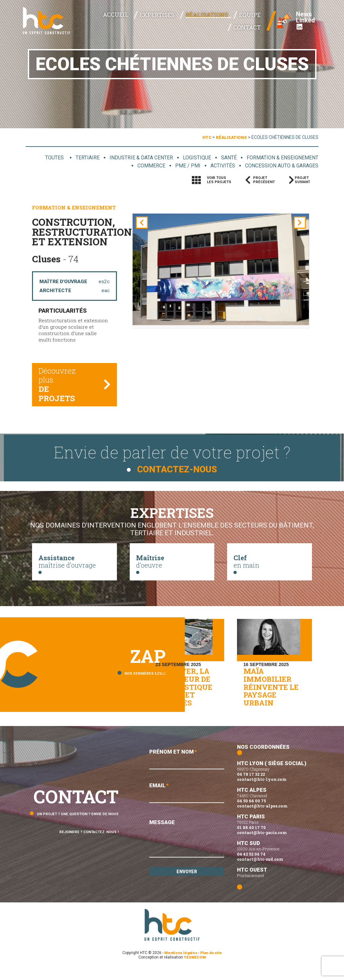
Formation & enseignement (282, 157)
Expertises (138, 23)
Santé (227, 157)
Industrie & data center (137, 157)
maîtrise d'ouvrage (74, 565)
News (301, 16)
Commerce (147, 166)
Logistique (194, 157)
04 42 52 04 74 (251, 865)
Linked (303, 25)
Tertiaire (82, 157)
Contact (249, 23)
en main (270, 565)
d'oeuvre (172, 565)
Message (187, 850)
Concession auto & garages (280, 166)
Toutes (50, 157)
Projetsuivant (304, 180)
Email (187, 804)
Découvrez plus (62, 387)
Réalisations (182, 23)
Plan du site (212, 964)
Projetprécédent (264, 180)
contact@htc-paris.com (262, 843)
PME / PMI (184, 166)
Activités (218, 166)
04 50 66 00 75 (251, 812)
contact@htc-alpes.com (262, 817)
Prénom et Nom (187, 770)
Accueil (102, 23)
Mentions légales (180, 964)
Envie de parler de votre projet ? (172, 459)
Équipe (219, 23)
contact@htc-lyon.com (262, 790)
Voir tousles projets (219, 180)
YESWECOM (195, 968)
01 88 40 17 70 (251, 838)
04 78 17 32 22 (251, 785)
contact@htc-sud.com (260, 870)
